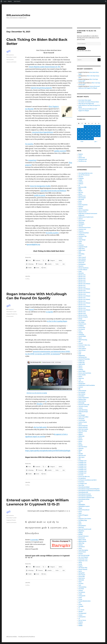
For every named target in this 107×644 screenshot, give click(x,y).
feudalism (81, 326)
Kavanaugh (81, 403)
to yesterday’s (34, 540)
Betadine (40, 404)
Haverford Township (84, 359)
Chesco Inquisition (83, 210)
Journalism (81, 396)
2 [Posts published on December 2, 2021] (89, 127)
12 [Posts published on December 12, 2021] (99, 130)
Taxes (80, 582)
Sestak (80, 564)
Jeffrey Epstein (82, 391)
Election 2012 (82, 275)
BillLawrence (10, 55)
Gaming (81, 333)
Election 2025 (82, 312)
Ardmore (81, 184)
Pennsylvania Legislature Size (86, 498)
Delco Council (82, 257)
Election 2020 (82, 294)
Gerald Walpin (82, 336)
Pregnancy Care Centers (85, 519)
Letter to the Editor (83, 417)
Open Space (81, 457)
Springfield (81, 573)
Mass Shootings (83, 431)
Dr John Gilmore (83, 270)
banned (31, 309)
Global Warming (83, 340)
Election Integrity (83, 317)
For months (29, 144)
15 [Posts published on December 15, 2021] (85, 133)
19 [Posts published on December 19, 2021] (99, 133)
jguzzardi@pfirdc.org (33, 244)
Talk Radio (81, 580)
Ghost (80, 338)
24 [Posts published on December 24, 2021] (92, 136)
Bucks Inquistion (83, 205)
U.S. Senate (81, 610)
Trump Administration (84, 601)
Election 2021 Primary (84, 299)
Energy (80, 319)
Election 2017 (82, 285)
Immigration (82, 384)
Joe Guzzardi (10, 60)
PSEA (80, 522)
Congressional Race (84, 233)
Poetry (80, 512)
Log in (80, 156)
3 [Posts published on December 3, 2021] (92, 127)
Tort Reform (82, 592)
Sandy (80, 548)
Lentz (80, 413)
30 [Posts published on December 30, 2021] (89, 139)
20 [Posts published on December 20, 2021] (79, 136)
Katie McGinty (82, 401)
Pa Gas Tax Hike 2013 (84, 477)
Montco (81, 440)
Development (82, 264)
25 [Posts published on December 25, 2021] (95, 136)
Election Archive (83, 315)
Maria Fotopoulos (83, 426)
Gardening (81, 335)
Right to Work (82, 540)
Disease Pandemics (12, 314)
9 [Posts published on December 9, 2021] (89, 130)
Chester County (82, 212)
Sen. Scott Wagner (83, 557)
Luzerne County (83, 422)
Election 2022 (82, 301)
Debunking (81, 254)
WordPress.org (82, 161)
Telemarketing (82, 587)
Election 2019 (82, 291)
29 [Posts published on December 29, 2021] (85, 139)
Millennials (81, 436)
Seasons (81, 554)
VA (79, 619)
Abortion (81, 177)
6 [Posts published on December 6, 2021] (79, 130)
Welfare (80, 624)
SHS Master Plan (83, 568)
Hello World (82, 364)
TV (79, 608)
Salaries (81, 545)
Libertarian (81, 419)
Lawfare (81, 408)
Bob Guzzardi (82, 198)
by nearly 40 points (52, 233)
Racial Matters (82, 526)
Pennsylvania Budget (84, 487)
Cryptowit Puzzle (11, 520)
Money (80, 438)
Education (81, 273)
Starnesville (82, 576)
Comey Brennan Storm (84, 228)
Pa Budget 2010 (82, 461)
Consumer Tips (82, 236)
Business (81, 207)
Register (81, 154)
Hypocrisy (81, 378)
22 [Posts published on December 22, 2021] (85, 136)
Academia (81, 178)
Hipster (80, 366)
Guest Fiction (82, 350)
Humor (80, 377)
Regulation (81, 531)
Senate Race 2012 (83, 561)
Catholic (81, 208)
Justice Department (84, 398)
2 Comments (10, 316)
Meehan (81, 433)
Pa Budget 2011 (82, 463)
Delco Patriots (82, 259)
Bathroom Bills (82, 187)
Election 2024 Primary (84, 310)
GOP (80, 342)
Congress (81, 231)
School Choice (82, 552)
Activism (81, 182)
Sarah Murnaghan (83, 550)
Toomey (81, 591)
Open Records (82, 456)
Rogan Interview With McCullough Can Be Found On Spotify (37, 296)
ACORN (80, 180)
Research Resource (83, 536)
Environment (82, 320)
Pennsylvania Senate (84, 499)
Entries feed (82, 158)
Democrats (81, 263)
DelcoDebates (82, 261)
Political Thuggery (83, 515)
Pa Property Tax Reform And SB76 (87, 480)
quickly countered (60, 151)
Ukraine (81, 612)
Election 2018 (82, 287)
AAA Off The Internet (84, 175)
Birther (80, 194)
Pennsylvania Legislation (85, 496)
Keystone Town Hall (84, 405)
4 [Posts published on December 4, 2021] (96, 127)
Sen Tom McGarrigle (84, 555)
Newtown (81, 448)
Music (80, 443)
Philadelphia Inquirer (84, 506)
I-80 (80, 380)
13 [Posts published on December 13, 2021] (79, 133)
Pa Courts (81, 475)
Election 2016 (82, 282)
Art (79, 185)
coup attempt (82, 240)
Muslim (80, 445)
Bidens (80, 191)
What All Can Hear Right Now (86, 104)
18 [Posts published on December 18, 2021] (95, 133)
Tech (80, 585)
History (80, 368)
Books (80, 201)
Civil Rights (81, 224)
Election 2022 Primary (84, 303)
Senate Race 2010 (83, 559)
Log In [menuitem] (5, 1)
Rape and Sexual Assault (85, 529)
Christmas (81, 222)
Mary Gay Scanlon (83, 429)
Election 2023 (82, 305)
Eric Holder (81, 322)
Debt (80, 252)
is (46, 401)
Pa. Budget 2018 (83, 484)
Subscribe (81, 48)
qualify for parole (40, 195)
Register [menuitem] (10, 1)
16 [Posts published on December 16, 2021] (89, 133)
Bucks (80, 203)
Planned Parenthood (84, 510)
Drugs (80, 271)
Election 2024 (82, 308)
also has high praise (40, 427)
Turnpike (81, 606)
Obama (80, 450)
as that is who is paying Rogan (57, 321)
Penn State (81, 485)
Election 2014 (82, 278)
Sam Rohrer (82, 547)
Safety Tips (81, 543)
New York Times (83, 447)
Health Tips (82, 363)
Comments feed (83, 159)
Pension (81, 501)
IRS (79, 389)
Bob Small (81, 200)
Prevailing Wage (83, 520)
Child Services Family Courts (86, 217)
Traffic (80, 594)
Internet (81, 387)
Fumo (80, 331)
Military (81, 434)
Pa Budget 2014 (82, 468)
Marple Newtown (83, 427)
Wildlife (80, 626)
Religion (81, 533)
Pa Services (81, 482)
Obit (79, 452)
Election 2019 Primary (84, 292)
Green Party (82, 347)
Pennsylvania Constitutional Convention (89, 491)
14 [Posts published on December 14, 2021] (82, 133)
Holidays (81, 370)
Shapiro (81, 566)
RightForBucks (82, 541)
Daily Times (82, 249)
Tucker (80, 605)
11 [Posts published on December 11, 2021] (95, 130)
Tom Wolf (81, 589)
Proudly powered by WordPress (27, 637)
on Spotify (49, 312)
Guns (80, 352)
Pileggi (80, 508)
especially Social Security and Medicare (53, 191)
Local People (82, 420)
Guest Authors (82, 349)
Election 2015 (82, 280)
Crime (80, 243)
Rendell (80, 534)
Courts (80, 242)
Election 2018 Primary (84, 289)
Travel (80, 598)
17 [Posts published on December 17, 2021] (92, 133)
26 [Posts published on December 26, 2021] (99, 136)
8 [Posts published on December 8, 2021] (85, 130)
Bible (80, 189)
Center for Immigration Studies (40, 186)
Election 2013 (82, 277)
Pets (80, 503)
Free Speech (82, 329)
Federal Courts (82, 324)
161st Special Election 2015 (85, 173)
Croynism (81, 245)
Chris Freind (82, 221)
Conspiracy (81, 235)
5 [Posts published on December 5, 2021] (99, 127)
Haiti (80, 354)
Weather (81, 622)
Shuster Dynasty (83, 569)
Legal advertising (83, 410)
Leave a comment (11, 62)
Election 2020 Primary (84, 296)
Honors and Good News (85, 373)
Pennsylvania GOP (83, 492)
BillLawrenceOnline (18, 15)
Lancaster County (83, 406)
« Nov (82, 142)
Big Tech (81, 192)
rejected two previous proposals (41, 88)
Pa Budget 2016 (82, 471)
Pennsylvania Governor (85, 494)
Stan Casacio (82, 575)
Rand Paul (81, 527)
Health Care (82, 361)
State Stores (82, 578)
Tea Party (81, 584)
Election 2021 (82, 298)
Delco (80, 256)
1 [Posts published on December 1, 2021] (85, 127)
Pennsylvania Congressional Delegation (89, 489)
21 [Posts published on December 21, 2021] (82, 136)
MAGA (80, 424)
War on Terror (82, 620)
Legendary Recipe (83, 412)
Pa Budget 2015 (82, 470)
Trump (80, 599)
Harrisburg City (83, 357)
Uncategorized (82, 613)
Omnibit (81, 454)
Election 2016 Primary (84, 284)
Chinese (81, 219)
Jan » (96, 142)
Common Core (82, 229)
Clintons (81, 226)
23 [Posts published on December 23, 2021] (89, 136)
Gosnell (80, 343)
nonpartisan (32, 160)
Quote (80, 524)
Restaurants (82, 538)
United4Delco (82, 617)
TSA (79, 603)
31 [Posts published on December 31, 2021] (92, 139)
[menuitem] (1, 1)
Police (80, 513)
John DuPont (82, 394)
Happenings (82, 356)
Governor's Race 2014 (84, 345)
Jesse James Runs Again (85, 100)
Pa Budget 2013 (82, 466)
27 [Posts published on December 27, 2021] (79, 139)
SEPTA (80, 562)
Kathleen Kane (82, 399)
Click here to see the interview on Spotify (37, 393)
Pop (79, 517)
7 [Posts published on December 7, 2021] (82, 130)
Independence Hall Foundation (87, 385)
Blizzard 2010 (82, 196)
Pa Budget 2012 (82, 464)
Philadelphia (82, 505)
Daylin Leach (82, 250)
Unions (80, 615)
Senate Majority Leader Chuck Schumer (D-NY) (45, 67)
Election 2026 (82, 313)
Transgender (82, 596)
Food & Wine (82, 328)
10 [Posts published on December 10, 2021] (92, 130)
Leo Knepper (82, 415)
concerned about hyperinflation (43, 132)
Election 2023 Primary (84, 306)
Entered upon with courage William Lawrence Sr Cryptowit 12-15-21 (38, 502)
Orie (79, 459)
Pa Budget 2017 (82, 473)
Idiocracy (81, 382)
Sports (80, 571)
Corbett (80, 238)
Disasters (81, 266)
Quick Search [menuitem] (17, 1)
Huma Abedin (82, 375)
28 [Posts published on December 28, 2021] (82, 139)
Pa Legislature (82, 478)
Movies (80, 441)
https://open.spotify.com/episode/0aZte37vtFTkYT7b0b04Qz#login (48, 451)
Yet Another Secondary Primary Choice (89, 102)
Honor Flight (82, 371)
